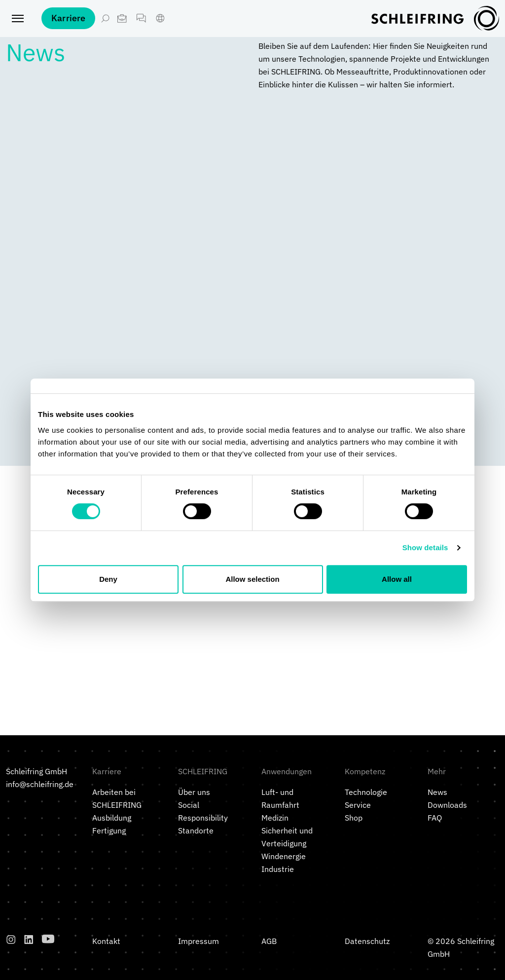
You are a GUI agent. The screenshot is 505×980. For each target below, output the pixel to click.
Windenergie (284, 856)
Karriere (68, 24)
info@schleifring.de (40, 784)
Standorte (196, 830)
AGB (269, 941)
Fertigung (109, 830)
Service (358, 805)
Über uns (194, 792)
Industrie (278, 869)
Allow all (397, 579)
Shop (354, 818)
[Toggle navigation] (18, 25)
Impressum (198, 941)
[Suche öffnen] (105, 25)
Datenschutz (367, 941)
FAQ (435, 818)
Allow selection (252, 579)
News (437, 792)
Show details (425, 547)
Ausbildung (112, 818)
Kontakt (106, 941)
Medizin (275, 818)
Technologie (366, 792)
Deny (108, 579)
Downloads (447, 805)
